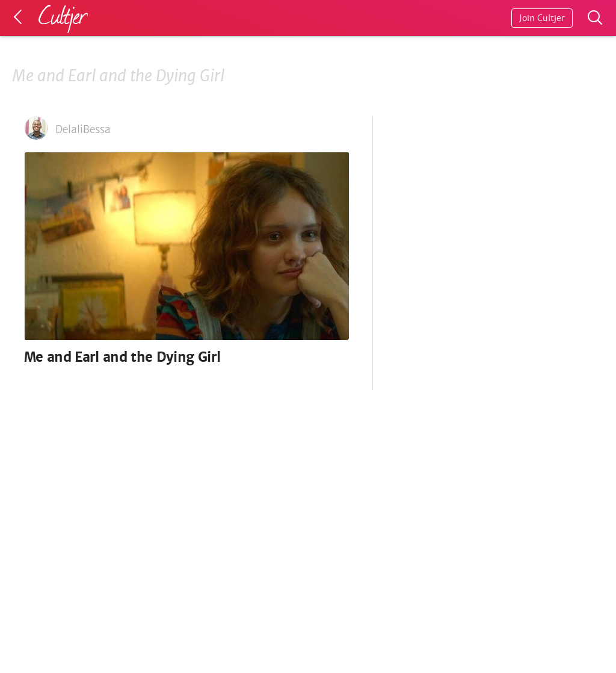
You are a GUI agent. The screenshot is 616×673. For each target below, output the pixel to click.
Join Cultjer (542, 18)
